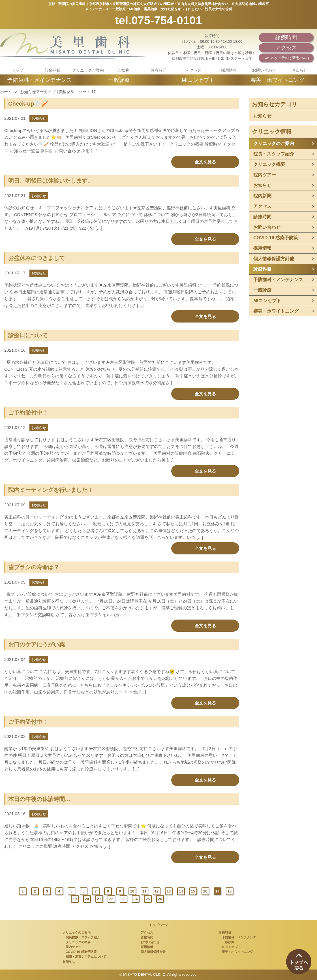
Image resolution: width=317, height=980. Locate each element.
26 (160, 899)
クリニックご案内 (88, 70)
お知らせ (299, 70)
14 (181, 891)
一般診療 (119, 80)
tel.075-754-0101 (159, 20)
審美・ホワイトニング (277, 80)
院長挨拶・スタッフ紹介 (81, 937)
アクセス (286, 48)
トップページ (158, 925)
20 (87, 899)
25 (148, 899)
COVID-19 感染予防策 (276, 238)
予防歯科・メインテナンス (40, 80)
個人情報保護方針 (153, 952)
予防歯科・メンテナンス (278, 280)
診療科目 (53, 70)
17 (217, 891)
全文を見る (205, 162)
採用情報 (229, 70)
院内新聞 (262, 196)
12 (157, 891)
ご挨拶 (123, 70)
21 (99, 899)
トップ (18, 70)
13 (169, 891)
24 (136, 899)
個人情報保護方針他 (274, 259)
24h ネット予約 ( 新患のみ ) (286, 58)
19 (75, 899)
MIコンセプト (198, 80)
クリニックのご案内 (274, 143)
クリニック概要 (269, 164)
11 (144, 891)
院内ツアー (265, 175)
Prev (12, 891)
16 (205, 891)
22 (111, 899)
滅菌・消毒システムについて (84, 956)
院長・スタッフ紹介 (274, 154)
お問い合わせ (264, 70)
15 (193, 891)
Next (171, 899)
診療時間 (286, 38)
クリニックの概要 (77, 942)
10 (132, 891)
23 (123, 899)
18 (230, 891)
